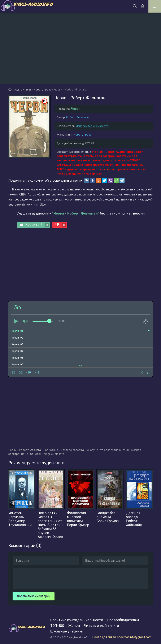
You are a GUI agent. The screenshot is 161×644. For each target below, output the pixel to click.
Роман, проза (82, 135)
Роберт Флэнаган (78, 117)
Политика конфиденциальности (77, 620)
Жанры (74, 626)
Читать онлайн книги (102, 626)
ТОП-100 (57, 626)
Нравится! (35, 225)
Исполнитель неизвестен (93, 126)
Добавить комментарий (34, 596)
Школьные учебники (67, 631)
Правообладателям (123, 620)
